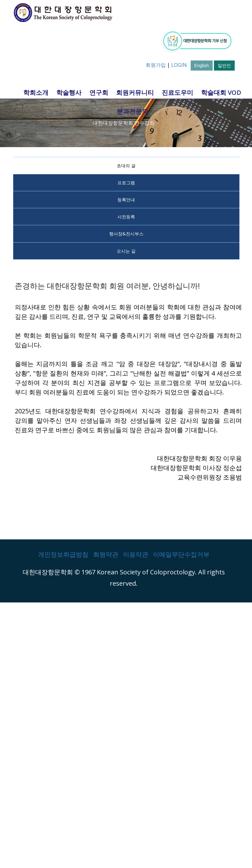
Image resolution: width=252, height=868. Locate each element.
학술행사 (69, 92)
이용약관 (136, 554)
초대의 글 (126, 166)
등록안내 (126, 200)
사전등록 (126, 217)
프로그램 (126, 183)
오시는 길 (126, 251)
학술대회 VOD (221, 92)
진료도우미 (177, 92)
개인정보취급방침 (63, 554)
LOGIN (179, 65)
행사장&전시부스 (126, 234)
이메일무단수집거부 (181, 554)
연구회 (99, 92)
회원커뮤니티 (135, 92)
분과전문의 (132, 111)
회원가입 (156, 65)
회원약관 (106, 554)
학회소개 (36, 92)
